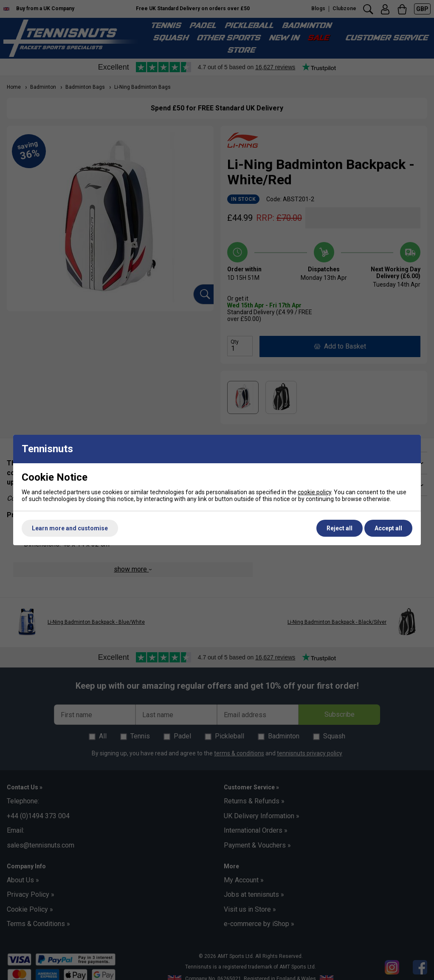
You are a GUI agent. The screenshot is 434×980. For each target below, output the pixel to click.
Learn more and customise (70, 528)
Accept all (388, 528)
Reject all (340, 528)
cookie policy (314, 492)
